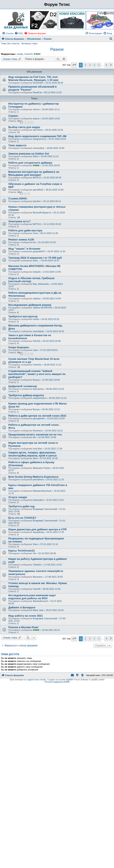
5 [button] (99, 65)
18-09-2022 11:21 (53, 365)
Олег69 (36, 589)
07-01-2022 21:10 (49, 544)
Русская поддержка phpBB (57, 682)
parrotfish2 (38, 190)
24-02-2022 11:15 (55, 480)
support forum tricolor (37, 680)
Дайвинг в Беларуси (22, 607)
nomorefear (38, 148)
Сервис (13, 116)
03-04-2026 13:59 (51, 119)
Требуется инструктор (23, 316)
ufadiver (37, 299)
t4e (34, 437)
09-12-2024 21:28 (49, 233)
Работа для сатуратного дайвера (30, 163)
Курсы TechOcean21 (22, 551)
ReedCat (37, 92)
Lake (35, 350)
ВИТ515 (37, 178)
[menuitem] (19, 33)
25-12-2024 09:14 (52, 201)
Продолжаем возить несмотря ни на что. (35, 435)
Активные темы (29, 43)
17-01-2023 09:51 (49, 350)
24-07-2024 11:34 (56, 251)
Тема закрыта (17, 145)
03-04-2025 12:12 (50, 156)
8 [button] (106, 65)
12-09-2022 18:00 (51, 380)
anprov (36, 119)
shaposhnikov (40, 398)
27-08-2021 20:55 (54, 577)
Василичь (38, 577)
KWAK (37, 54)
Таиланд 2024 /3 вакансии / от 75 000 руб (35, 258)
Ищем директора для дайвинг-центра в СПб (37, 529)
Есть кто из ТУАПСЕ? (22, 518)
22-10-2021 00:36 (47, 553)
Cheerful (37, 365)
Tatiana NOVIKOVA (42, 308)
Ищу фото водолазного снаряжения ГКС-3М (37, 136)
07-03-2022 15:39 (49, 458)
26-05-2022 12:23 (51, 409)
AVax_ (36, 260)
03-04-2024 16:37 (50, 260)
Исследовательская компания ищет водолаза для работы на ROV (32, 597)
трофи (20, 54)
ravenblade (38, 331)
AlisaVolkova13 (40, 601)
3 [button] (90, 65)
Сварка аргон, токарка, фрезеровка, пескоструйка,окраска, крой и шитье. (33, 454)
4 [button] (94, 65)
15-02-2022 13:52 (55, 500)
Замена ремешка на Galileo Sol (29, 154)
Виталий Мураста (42, 213)
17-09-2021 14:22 (53, 565)
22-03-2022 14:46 (47, 437)
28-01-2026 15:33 (54, 130)
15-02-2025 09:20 (52, 178)
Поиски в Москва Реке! (23, 627)
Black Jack (38, 610)
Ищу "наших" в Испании (24, 249)
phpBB (69, 680)
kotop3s (37, 272)
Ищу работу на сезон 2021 (26, 616)
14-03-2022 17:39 (53, 449)
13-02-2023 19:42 (55, 331)
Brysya (36, 380)
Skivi (35, 458)
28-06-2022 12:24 (55, 389)
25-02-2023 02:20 (50, 319)
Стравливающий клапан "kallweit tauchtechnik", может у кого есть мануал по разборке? (37, 374)
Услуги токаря (18, 497)
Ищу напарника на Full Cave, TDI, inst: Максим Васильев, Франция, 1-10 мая (33, 78)
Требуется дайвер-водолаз (26, 395)
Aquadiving (38, 532)
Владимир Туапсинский (45, 509)
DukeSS (28, 54)
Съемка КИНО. (18, 198)
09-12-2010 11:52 (53, 92)
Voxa (35, 233)
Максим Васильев (42, 491)
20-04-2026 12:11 (51, 109)
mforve (36, 109)
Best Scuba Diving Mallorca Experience (33, 477)
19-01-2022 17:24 (55, 532)
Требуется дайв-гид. (22, 506)
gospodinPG (39, 251)
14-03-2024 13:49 (52, 272)
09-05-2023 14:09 (52, 299)
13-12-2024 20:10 (52, 224)
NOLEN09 (38, 83)
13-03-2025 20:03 (51, 165)
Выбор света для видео (24, 127)
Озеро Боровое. (19, 347)
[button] (74, 65)
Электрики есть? (19, 221)
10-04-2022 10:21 (54, 431)
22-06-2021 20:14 (51, 630)
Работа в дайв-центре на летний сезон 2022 (37, 416)
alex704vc (38, 130)
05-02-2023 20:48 (52, 341)
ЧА (34, 553)
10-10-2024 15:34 (47, 242)
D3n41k (37, 341)
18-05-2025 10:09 (56, 148)
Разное (57, 49)
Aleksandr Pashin (41, 468)
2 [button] (85, 65)
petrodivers (38, 480)
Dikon (36, 156)
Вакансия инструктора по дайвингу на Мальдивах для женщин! (34, 173)
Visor (35, 544)
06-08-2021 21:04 (52, 589)
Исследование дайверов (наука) (30, 305)
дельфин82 (39, 418)
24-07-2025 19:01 (57, 139)
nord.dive (37, 449)
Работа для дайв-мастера (25, 230)
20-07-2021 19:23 (55, 610)
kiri (34, 242)
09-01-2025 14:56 (55, 190)
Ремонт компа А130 (21, 240)
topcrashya (38, 389)
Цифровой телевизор (23, 386)
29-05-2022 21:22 (58, 398)
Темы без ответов (10, 43)
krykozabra (38, 500)
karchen (37, 201)
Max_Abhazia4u (41, 284)
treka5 (36, 319)
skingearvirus (39, 139)
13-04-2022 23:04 (56, 418)
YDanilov (37, 565)
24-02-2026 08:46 (54, 83)
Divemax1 (38, 431)
